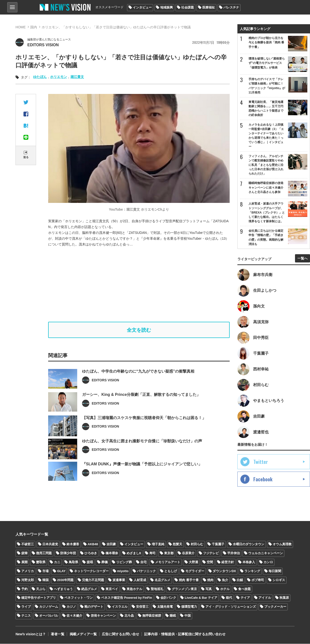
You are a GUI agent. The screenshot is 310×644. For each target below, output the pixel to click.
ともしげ (171, 571)
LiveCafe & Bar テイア (201, 598)
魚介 (225, 580)
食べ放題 (244, 589)
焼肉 (210, 580)
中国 (188, 616)
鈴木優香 (73, 544)
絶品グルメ (89, 589)
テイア (245, 598)
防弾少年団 (68, 553)
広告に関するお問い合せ (120, 634)
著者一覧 (58, 634)
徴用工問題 (44, 553)
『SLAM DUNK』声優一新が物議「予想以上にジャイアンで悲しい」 (142, 478)
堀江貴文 (77, 77)
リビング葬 (124, 562)
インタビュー (142, 7)
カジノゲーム (49, 607)
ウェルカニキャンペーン (266, 553)
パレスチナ (231, 7)
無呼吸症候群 (152, 616)
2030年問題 (65, 580)
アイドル (265, 598)
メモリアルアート (168, 562)
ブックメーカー (275, 607)
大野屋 (193, 562)
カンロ (268, 562)
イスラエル (120, 607)
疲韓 (24, 553)
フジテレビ (211, 553)
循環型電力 (189, 607)
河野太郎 (28, 580)
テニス (26, 616)
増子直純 (158, 544)
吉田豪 (111, 544)
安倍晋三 (142, 607)
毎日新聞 (275, 571)
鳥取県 (73, 562)
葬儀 (105, 562)
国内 (34, 27)
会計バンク (168, 598)
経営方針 (228, 562)
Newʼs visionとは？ (31, 634)
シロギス (279, 580)
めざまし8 (134, 553)
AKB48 (93, 544)
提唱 (90, 562)
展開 (24, 562)
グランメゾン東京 (184, 589)
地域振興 (166, 7)
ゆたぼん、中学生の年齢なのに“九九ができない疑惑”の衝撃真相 (138, 386)
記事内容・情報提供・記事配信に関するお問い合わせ (185, 634)
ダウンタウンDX (224, 571)
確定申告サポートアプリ (39, 598)
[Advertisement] (143, 284)
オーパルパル (49, 616)
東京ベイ (112, 589)
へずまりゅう (63, 589)
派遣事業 (119, 580)
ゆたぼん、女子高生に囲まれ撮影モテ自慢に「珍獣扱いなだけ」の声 (142, 455)
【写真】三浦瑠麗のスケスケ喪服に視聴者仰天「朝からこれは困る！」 (144, 432)
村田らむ (197, 544)
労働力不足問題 (93, 580)
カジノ (71, 607)
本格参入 (249, 562)
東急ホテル (134, 589)
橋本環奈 (112, 553)
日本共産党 (50, 544)
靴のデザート (94, 607)
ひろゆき (91, 553)
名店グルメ (163, 580)
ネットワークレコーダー (91, 571)
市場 (45, 571)
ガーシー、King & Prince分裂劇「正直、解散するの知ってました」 (141, 409)
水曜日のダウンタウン (249, 544)
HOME (21, 27)
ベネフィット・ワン (79, 598)
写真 (209, 589)
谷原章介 (188, 553)
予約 (24, 589)
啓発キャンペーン (103, 616)
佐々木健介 (74, 616)
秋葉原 (284, 598)
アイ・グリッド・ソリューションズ (231, 607)
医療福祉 (209, 7)
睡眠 (173, 616)
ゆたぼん (40, 77)
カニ (57, 562)
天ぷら (41, 589)
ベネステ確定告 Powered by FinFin (127, 598)
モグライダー (195, 571)
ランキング (252, 571)
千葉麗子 (218, 544)
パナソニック (146, 571)
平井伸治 (234, 553)
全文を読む (139, 330)
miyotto (123, 571)
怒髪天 (178, 544)
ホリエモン (59, 77)
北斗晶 (129, 616)
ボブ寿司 (258, 580)
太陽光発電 (165, 607)
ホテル (225, 589)
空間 (210, 562)
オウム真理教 (282, 544)
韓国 (45, 580)
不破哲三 (28, 544)
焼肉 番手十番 (189, 580)
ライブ (26, 607)
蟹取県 (41, 562)
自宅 (144, 562)
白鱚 (240, 580)
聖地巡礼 (157, 589)
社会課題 (188, 7)
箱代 (229, 598)
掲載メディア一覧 (83, 634)
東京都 (169, 553)
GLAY (61, 571)
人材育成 (140, 580)
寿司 (152, 553)
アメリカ (28, 571)
